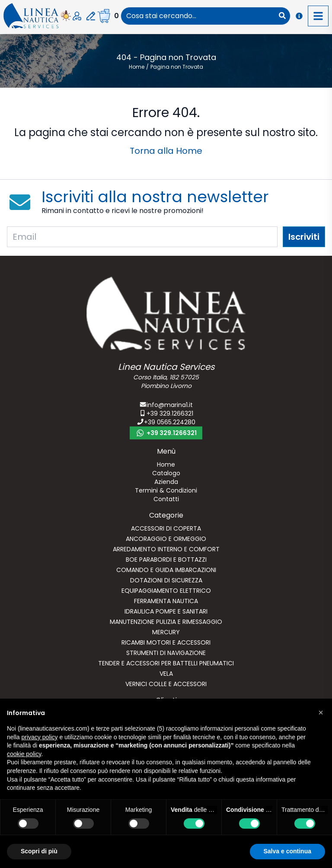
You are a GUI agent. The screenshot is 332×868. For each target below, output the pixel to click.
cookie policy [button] (24, 754)
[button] (321, 712)
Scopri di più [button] (39, 851)
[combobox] (198, 16)
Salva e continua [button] (287, 851)
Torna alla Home (166, 151)
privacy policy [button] (39, 737)
